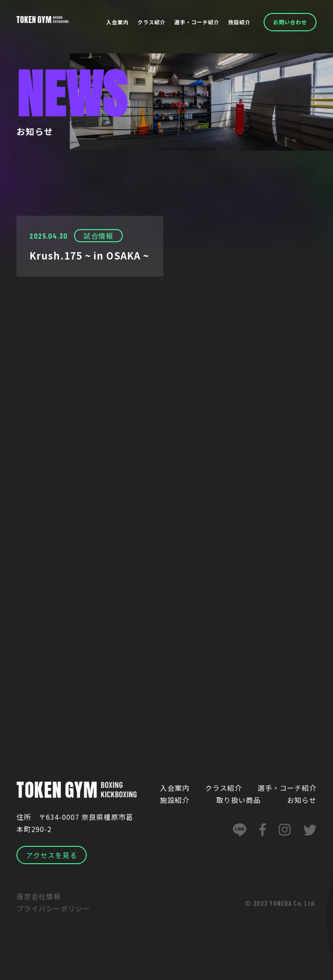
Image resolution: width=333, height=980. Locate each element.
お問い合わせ (290, 22)
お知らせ (302, 800)
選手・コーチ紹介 (197, 22)
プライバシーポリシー (53, 909)
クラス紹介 (152, 22)
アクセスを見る (52, 855)
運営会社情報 (39, 897)
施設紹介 (239, 22)
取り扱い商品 (238, 800)
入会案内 (118, 22)
